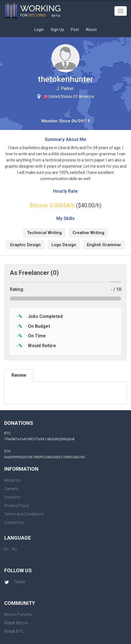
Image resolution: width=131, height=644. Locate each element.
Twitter (15, 582)
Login (39, 30)
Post (75, 30)
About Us (12, 480)
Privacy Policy (17, 506)
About (91, 30)
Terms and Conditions (24, 514)
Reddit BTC (14, 631)
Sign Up (57, 30)
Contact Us (14, 522)
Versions (12, 497)
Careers (11, 489)
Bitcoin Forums (18, 614)
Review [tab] (19, 375)
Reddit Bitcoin (16, 623)
